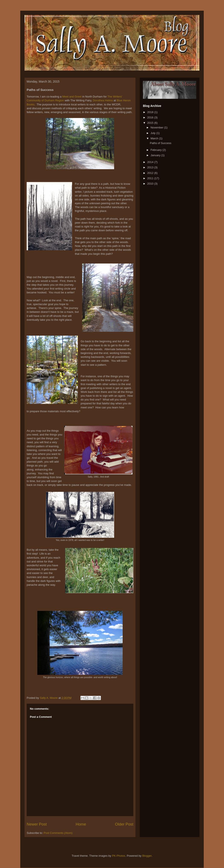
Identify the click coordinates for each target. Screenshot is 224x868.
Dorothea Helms (103, 100)
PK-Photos (119, 856)
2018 (151, 112)
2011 (151, 178)
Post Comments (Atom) (58, 833)
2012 (151, 173)
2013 (151, 167)
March (155, 138)
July (153, 133)
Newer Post (37, 824)
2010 (151, 184)
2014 (151, 162)
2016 (151, 117)
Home (81, 824)
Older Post (124, 824)
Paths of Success (160, 143)
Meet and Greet (72, 97)
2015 (151, 123)
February (157, 150)
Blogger (147, 856)
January (156, 155)
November (157, 127)
